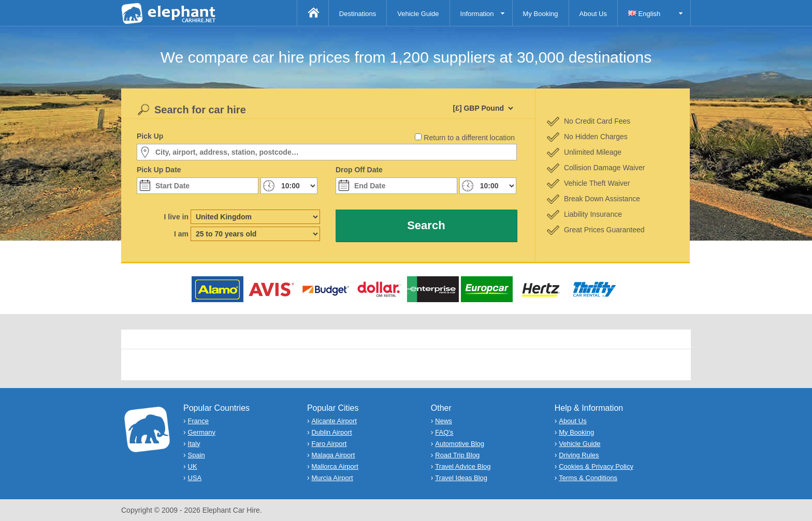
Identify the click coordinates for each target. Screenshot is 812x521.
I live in (176, 217)
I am (181, 234)
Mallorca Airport (335, 466)
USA (195, 478)
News (444, 421)
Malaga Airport (333, 455)
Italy (194, 444)
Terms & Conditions (588, 478)
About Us (593, 14)
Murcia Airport (332, 478)
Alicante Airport (334, 421)
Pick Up (150, 136)
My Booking (541, 14)
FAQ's (444, 432)
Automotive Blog (460, 444)
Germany (202, 432)
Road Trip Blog (457, 455)
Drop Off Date (359, 170)
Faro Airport (329, 444)
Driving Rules (579, 455)
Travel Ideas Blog (461, 478)
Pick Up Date (159, 170)
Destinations (358, 14)
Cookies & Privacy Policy (596, 466)
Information (477, 14)
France (198, 421)
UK (193, 466)
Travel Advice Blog (463, 466)
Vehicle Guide (418, 14)
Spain (197, 455)
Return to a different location (469, 138)
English (644, 14)
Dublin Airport (331, 432)
